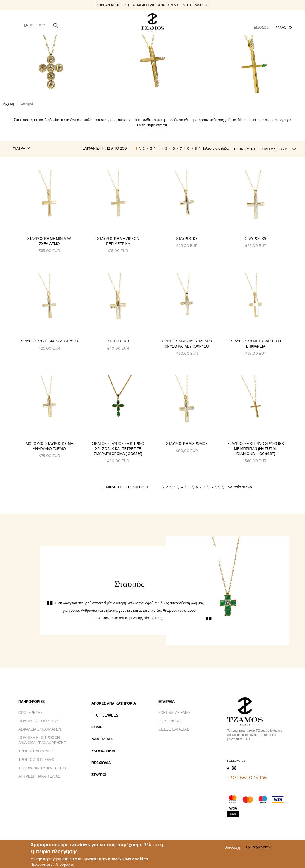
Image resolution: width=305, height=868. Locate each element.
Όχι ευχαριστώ (258, 848)
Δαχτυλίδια (102, 739)
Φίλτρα (19, 148)
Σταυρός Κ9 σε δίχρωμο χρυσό (49, 341)
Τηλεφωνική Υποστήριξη (42, 768)
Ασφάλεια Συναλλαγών (40, 729)
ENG (42, 25)
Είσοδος (261, 28)
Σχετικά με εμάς (175, 713)
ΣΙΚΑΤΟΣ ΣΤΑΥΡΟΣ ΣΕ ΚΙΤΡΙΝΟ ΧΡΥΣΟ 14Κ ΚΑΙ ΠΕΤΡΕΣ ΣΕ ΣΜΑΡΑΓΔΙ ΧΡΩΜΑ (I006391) (118, 449)
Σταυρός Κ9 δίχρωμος (187, 444)
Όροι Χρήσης (31, 713)
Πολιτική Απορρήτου (38, 721)
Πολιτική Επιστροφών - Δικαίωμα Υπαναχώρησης (42, 740)
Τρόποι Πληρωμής (36, 751)
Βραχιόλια (101, 763)
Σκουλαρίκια (103, 751)
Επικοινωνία (170, 721)
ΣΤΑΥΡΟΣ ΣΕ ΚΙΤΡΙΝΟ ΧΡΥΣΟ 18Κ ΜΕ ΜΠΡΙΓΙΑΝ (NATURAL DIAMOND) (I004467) (256, 449)
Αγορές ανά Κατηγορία (114, 703)
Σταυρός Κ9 (187, 238)
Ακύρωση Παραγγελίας (39, 776)
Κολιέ (97, 727)
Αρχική (8, 103)
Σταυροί (99, 775)
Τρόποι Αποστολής (37, 760)
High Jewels (105, 715)
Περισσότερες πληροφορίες (52, 865)
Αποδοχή (233, 848)
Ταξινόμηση (245, 149)
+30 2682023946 (247, 778)
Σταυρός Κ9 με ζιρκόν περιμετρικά (118, 241)
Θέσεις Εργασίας (174, 729)
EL (32, 25)
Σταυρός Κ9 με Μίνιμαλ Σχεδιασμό (49, 241)
